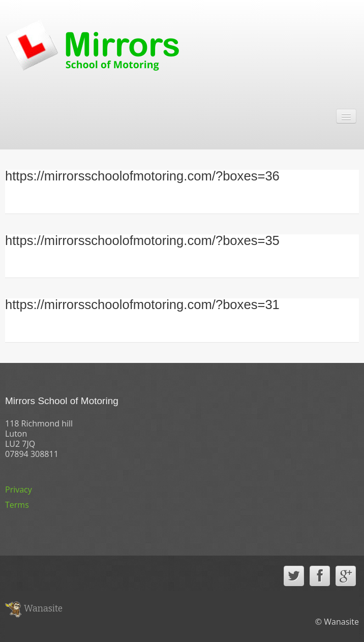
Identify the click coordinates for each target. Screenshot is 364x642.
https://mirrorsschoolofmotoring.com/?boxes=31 (142, 304)
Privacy (19, 490)
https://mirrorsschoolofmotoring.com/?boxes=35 (142, 240)
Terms (17, 505)
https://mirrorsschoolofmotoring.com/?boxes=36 (142, 176)
